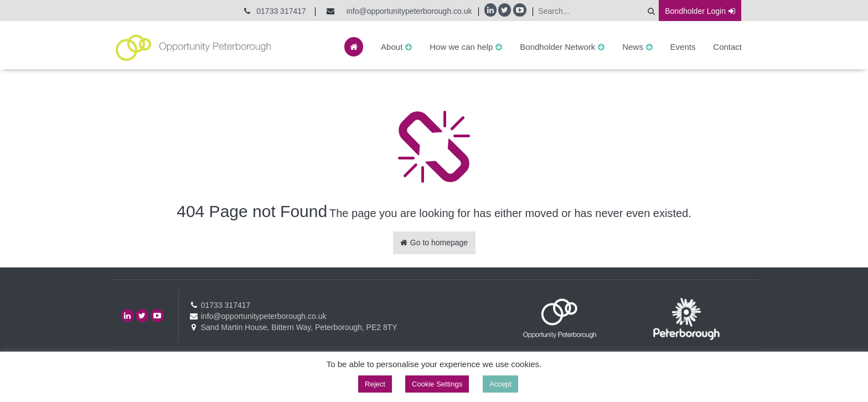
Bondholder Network (557, 47)
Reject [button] (375, 384)
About (392, 47)
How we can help (461, 47)
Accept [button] (500, 384)
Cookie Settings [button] (437, 384)
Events (683, 47)
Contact (727, 47)
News (633, 47)
